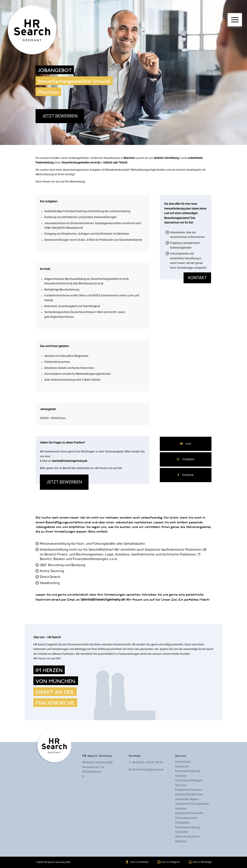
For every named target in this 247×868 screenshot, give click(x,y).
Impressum (182, 767)
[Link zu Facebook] (137, 862)
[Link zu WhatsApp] (200, 862)
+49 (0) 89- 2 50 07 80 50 (147, 762)
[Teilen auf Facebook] (186, 475)
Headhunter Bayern (187, 799)
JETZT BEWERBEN (60, 116)
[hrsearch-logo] (31, 31)
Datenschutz (183, 762)
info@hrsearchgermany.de (148, 770)
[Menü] (235, 20)
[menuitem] (235, 15)
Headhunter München (188, 790)
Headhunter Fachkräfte (189, 813)
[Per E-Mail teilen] (186, 444)
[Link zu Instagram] (186, 459)
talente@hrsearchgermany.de (70, 461)
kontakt (197, 278)
